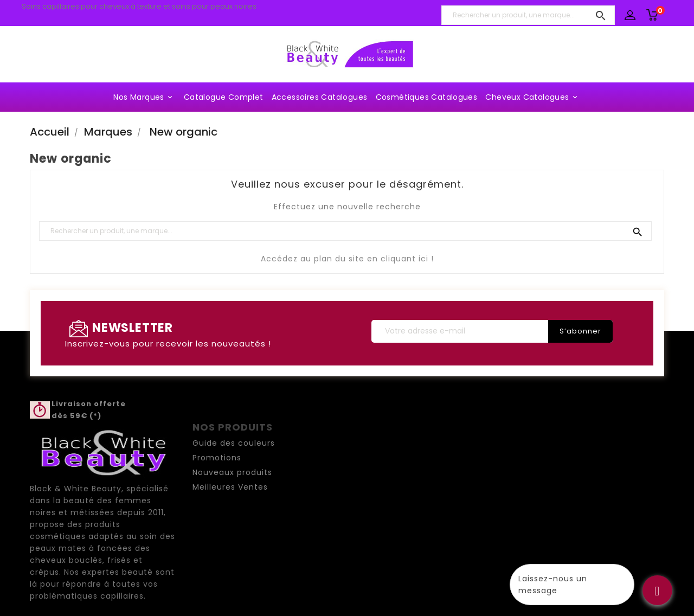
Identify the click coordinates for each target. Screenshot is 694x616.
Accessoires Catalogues (320, 97)
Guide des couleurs (234, 443)
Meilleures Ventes (230, 487)
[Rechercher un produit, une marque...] (528, 15)
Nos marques (144, 97)
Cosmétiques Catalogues (427, 97)
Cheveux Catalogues (533, 97)
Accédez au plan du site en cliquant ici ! (347, 259)
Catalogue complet (224, 97)
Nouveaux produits (232, 472)
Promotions (217, 458)
